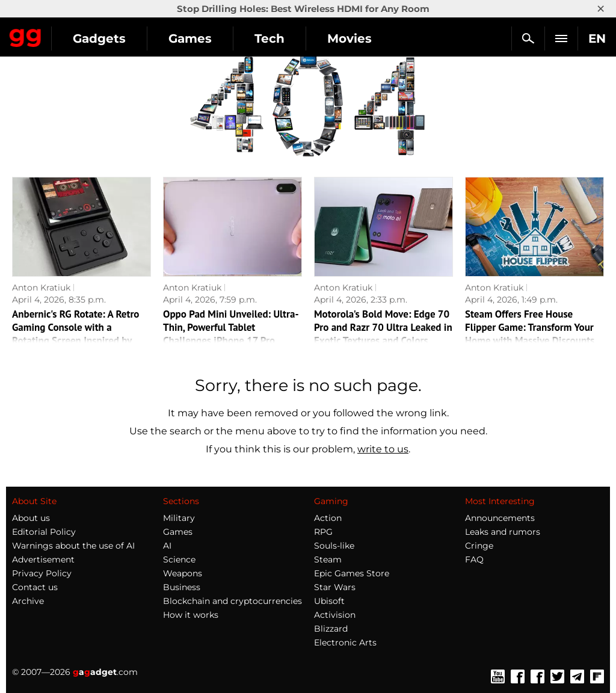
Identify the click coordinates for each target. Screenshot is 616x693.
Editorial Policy (44, 532)
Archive (28, 601)
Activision (335, 615)
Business (182, 587)
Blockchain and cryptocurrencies (233, 601)
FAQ (474, 559)
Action (328, 518)
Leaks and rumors (503, 532)
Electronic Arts (345, 642)
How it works (191, 615)
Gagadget (26, 35)
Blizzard (331, 629)
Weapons (183, 573)
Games (190, 38)
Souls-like (334, 546)
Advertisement (43, 559)
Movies (350, 38)
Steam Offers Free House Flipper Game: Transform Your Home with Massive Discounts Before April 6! (530, 334)
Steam (328, 559)
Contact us (35, 587)
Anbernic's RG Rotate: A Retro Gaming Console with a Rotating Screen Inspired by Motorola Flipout (75, 334)
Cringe (479, 546)
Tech (269, 38)
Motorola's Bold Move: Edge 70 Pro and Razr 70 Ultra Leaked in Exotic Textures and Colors (383, 327)
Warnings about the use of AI (73, 546)
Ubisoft (329, 601)
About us (31, 518)
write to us (383, 449)
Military (179, 518)
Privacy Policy (42, 573)
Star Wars (335, 587)
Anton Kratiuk (41, 288)
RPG (323, 532)
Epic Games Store (352, 573)
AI (167, 546)
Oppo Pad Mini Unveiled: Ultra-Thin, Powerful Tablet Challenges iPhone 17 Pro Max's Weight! (231, 334)
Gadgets (99, 38)
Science (179, 559)
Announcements (500, 518)
